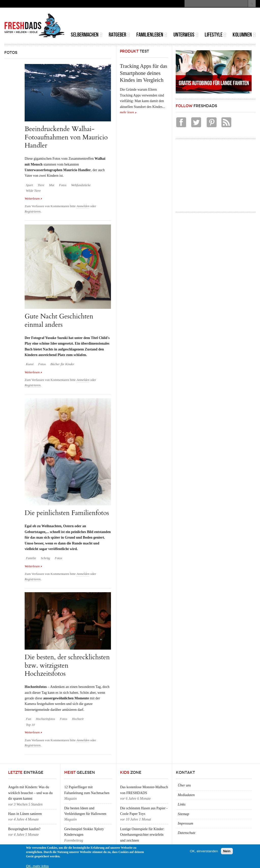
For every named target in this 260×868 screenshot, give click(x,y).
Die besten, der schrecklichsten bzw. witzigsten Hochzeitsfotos (67, 665)
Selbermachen (87, 35)
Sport (29, 185)
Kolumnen (244, 35)
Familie (31, 558)
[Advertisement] (196, 20)
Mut (52, 185)
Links (182, 804)
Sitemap (183, 814)
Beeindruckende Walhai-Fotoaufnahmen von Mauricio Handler (66, 137)
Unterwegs (186, 35)
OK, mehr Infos (37, 866)
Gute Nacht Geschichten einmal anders (59, 320)
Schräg (45, 558)
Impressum (185, 823)
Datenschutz (186, 833)
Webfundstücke (81, 185)
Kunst (30, 364)
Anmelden (83, 206)
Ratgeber (119, 35)
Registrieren (33, 212)
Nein (227, 851)
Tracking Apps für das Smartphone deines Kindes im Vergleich (143, 73)
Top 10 (30, 725)
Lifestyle (215, 35)
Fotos (63, 185)
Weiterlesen (33, 199)
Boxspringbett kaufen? (24, 829)
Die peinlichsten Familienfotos (67, 513)
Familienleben (152, 35)
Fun (29, 719)
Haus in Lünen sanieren (25, 814)
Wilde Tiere (33, 191)
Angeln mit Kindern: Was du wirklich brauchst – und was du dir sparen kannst (30, 793)
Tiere (41, 185)
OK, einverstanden (204, 851)
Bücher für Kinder (62, 364)
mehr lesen (127, 112)
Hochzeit (78, 719)
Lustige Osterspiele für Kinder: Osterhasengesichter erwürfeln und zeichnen (142, 835)
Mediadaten (186, 795)
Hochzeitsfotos (45, 719)
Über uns (184, 785)
